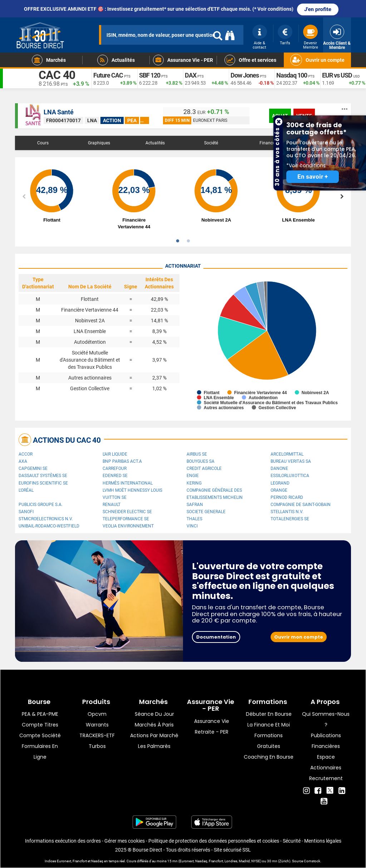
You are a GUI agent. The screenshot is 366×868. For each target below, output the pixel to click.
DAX (191, 75)
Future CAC (108, 75)
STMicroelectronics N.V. (46, 519)
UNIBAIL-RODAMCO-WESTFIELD (49, 526)
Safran (195, 505)
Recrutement (326, 778)
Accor (26, 454)
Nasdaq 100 (292, 75)
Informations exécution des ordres (63, 841)
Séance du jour (154, 714)
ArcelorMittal (287, 454)
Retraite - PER (212, 732)
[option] (60, 197)
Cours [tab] (43, 143)
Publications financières (326, 741)
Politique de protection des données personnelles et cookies (214, 841)
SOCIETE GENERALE (206, 512)
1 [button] (178, 241)
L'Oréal (26, 490)
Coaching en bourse (269, 757)
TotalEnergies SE (290, 519)
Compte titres (40, 725)
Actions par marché (154, 735)
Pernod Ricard (287, 497)
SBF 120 (150, 75)
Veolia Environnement (128, 526)
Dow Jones (245, 75)
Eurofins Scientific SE (43, 483)
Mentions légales (323, 841)
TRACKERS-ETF (97, 735)
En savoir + (313, 177)
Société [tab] (211, 143)
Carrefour (115, 468)
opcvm (97, 714)
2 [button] (188, 241)
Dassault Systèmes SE (43, 476)
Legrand (280, 483)
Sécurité (292, 841)
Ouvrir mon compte (299, 637)
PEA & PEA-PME (40, 714)
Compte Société (40, 735)
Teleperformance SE (126, 519)
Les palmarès (154, 746)
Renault (112, 505)
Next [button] (342, 197)
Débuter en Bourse (269, 714)
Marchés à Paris (154, 725)
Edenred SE (115, 476)
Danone (279, 468)
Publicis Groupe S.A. (41, 505)
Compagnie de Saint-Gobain (301, 505)
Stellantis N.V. (287, 512)
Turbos (97, 746)
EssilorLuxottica (290, 476)
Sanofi (26, 512)
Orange (279, 490)
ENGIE (193, 476)
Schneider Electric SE (127, 512)
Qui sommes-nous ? (326, 719)
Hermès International (128, 483)
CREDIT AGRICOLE (204, 468)
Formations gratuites (269, 741)
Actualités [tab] (155, 143)
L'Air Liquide (115, 454)
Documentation (216, 637)
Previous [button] (24, 197)
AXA (23, 461)
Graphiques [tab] (99, 143)
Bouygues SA (201, 461)
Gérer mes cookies (125, 841)
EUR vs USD (337, 75)
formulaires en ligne (40, 752)
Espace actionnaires (326, 762)
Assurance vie (212, 721)
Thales (194, 519)
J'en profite (318, 9)
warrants (97, 725)
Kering (194, 483)
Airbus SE (197, 454)
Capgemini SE (33, 468)
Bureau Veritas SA (291, 461)
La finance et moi (269, 725)
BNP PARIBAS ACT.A (122, 461)
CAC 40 (57, 75)
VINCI (192, 526)
